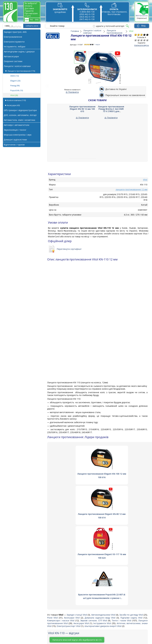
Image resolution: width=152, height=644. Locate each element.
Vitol (14, 95)
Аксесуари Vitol (72, 537)
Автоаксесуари (11, 56)
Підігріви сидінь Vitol (132, 537)
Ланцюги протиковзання (21, 71)
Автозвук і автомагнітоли (17, 125)
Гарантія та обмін (55, 624)
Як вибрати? (31, 3)
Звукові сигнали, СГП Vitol (94, 540)
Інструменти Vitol (103, 543)
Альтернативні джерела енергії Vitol (103, 546)
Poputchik (17, 90)
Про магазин (31, 13)
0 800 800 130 (121, 599)
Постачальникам (54, 616)
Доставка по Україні (116, 89)
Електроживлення (13, 37)
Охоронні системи (13, 61)
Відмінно (147, 40)
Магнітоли (20, 616)
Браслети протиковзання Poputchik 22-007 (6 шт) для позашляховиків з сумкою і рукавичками (124, 518)
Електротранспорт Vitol (69, 546)
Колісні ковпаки (16, 100)
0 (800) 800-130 (87, 12)
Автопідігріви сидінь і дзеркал (19, 52)
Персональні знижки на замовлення (125, 95)
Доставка (29, 8)
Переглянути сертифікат (69, 249)
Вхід (143, 26)
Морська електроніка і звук (18, 135)
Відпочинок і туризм (14, 145)
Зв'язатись (51, 604)
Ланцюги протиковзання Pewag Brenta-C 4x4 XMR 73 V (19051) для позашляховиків (111, 110)
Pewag (15, 86)
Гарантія (29, 11)
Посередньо (141, 40)
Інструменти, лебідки (15, 47)
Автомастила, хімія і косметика (19, 120)
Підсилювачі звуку (24, 632)
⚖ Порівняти (72, 92)
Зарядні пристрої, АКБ (15, 32)
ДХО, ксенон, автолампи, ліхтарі (20, 115)
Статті (28, 16)
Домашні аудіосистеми (15, 140)
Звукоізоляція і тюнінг (15, 130)
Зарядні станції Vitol (77, 534)
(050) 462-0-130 (87, 14)
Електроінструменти (14, 42)
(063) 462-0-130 (87, 17)
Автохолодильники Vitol (104, 534)
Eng (37, 20)
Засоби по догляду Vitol (131, 534)
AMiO (15, 76)
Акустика (19, 600)
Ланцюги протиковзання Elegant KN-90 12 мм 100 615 (82, 109)
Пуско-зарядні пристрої (27, 604)
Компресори (21, 608)
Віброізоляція (22, 628)
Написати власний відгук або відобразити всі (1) (81, 559)
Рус (32, 20)
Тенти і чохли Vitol (122, 540)
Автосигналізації (23, 620)
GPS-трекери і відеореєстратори (20, 110)
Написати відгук (142, 45)
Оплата (28, 6)
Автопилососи (22, 612)
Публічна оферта (54, 628)
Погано (138, 40)
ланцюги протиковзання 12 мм (131, 189)
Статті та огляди (54, 620)
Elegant (15, 81)
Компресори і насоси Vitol (61, 540)
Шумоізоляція (22, 624)
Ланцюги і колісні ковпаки (17, 66)
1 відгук (98, 44)
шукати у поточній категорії (110, 26)
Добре (144, 40)
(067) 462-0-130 (87, 19)
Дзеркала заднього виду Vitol (101, 537)
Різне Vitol (53, 537)
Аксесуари (13, 105)
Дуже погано (136, 40)
